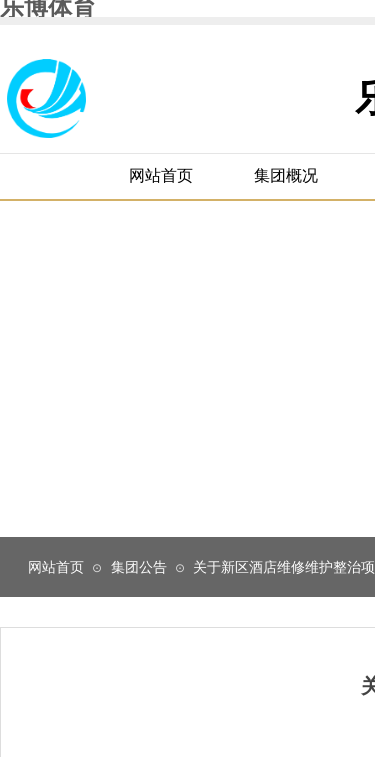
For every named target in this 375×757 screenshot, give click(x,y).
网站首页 (56, 567)
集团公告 (139, 567)
